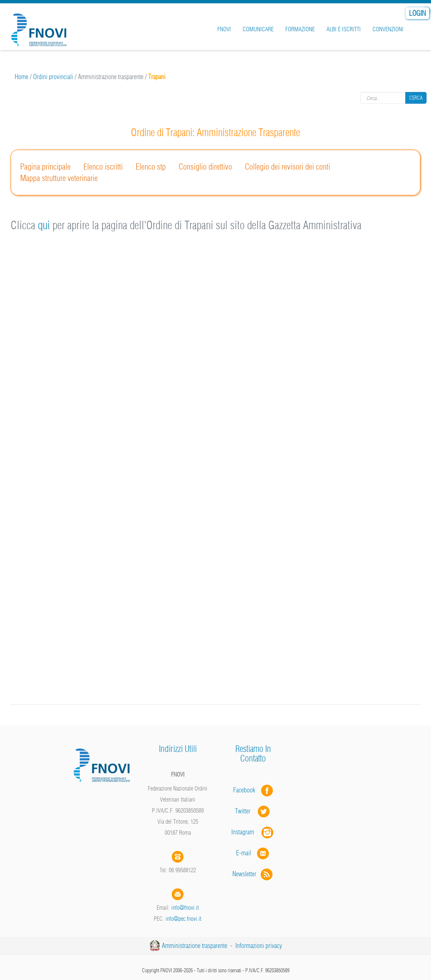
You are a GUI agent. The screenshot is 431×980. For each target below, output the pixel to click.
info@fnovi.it (185, 908)
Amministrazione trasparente (195, 946)
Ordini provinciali (53, 77)
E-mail (244, 853)
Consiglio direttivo (205, 167)
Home (22, 77)
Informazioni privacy (259, 946)
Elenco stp (151, 167)
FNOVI (224, 29)
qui (44, 225)
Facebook (246, 790)
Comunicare (258, 29)
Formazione (300, 29)
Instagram (253, 832)
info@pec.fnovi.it (184, 919)
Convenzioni (388, 29)
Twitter (253, 811)
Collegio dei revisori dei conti (288, 167)
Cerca (416, 98)
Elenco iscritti (103, 167)
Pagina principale (45, 167)
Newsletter (253, 874)
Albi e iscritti (344, 29)
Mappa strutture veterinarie (59, 178)
